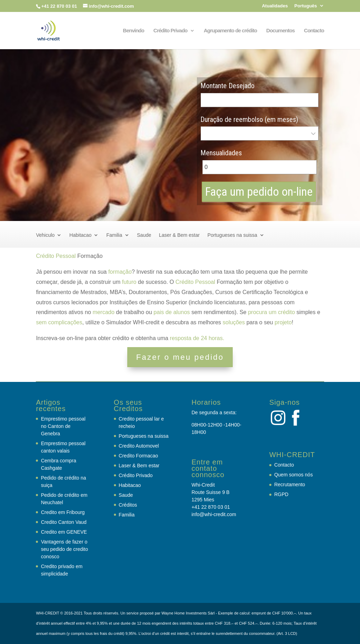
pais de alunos (172, 312)
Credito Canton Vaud (64, 522)
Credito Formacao (139, 456)
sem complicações (59, 322)
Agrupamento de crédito (230, 31)
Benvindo (134, 31)
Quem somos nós (294, 475)
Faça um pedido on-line (259, 192)
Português (306, 6)
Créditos (128, 505)
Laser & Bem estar (179, 235)
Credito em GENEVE (64, 532)
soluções (234, 322)
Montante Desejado (227, 86)
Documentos (280, 31)
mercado (103, 312)
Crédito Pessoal (56, 256)
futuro (129, 282)
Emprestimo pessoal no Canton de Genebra (63, 426)
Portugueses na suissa (232, 235)
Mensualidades (221, 153)
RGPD (281, 494)
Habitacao (80, 235)
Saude (144, 235)
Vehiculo (45, 235)
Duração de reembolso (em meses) (249, 119)
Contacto (314, 31)
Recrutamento (290, 484)
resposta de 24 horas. (197, 338)
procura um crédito (271, 312)
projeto (283, 322)
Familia (114, 235)
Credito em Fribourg (63, 512)
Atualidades (275, 6)
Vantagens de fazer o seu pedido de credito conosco (64, 549)
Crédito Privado (170, 31)
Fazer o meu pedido (180, 357)
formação (120, 272)
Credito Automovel (139, 446)
